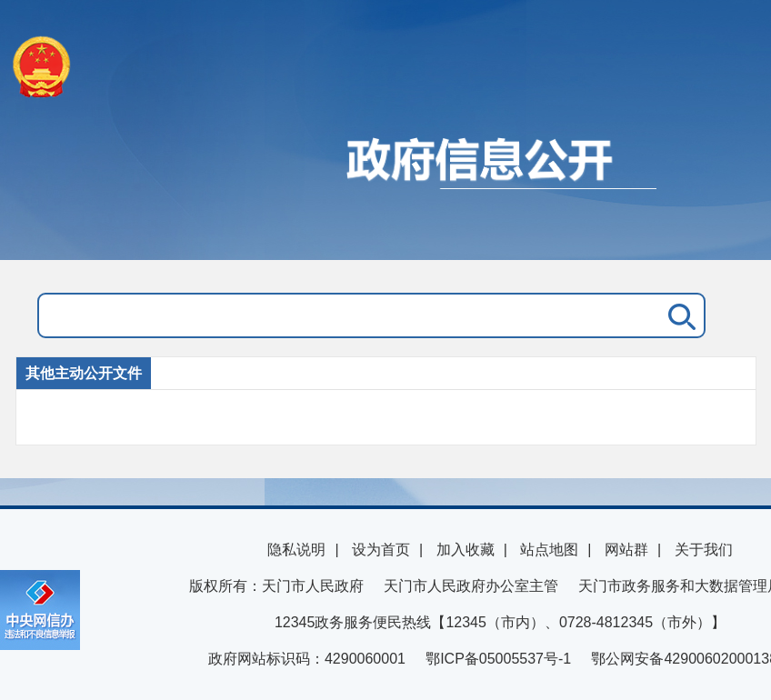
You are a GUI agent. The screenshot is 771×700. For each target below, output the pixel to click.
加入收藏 (466, 550)
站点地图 (549, 550)
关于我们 (704, 550)
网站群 (626, 550)
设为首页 (381, 550)
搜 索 (678, 315)
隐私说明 (296, 550)
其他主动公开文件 (84, 373)
